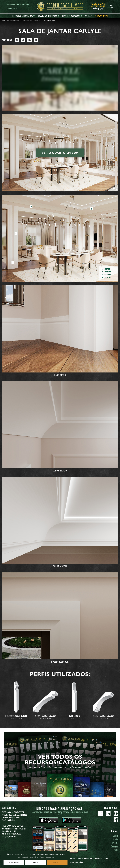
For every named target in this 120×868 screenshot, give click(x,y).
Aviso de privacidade (85, 859)
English (116, 836)
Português (115, 846)
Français (115, 843)
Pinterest (116, 813)
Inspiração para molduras (32, 21)
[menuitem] (99, 6)
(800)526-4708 (14, 818)
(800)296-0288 (15, 834)
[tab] (23, 16)
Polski (116, 850)
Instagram (100, 813)
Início (3, 21)
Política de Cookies (102, 859)
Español (115, 839)
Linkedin (108, 813)
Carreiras (13, 9)
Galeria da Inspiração (14, 21)
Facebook (116, 820)
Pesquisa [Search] (111, 7)
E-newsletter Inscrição (18, 4)
